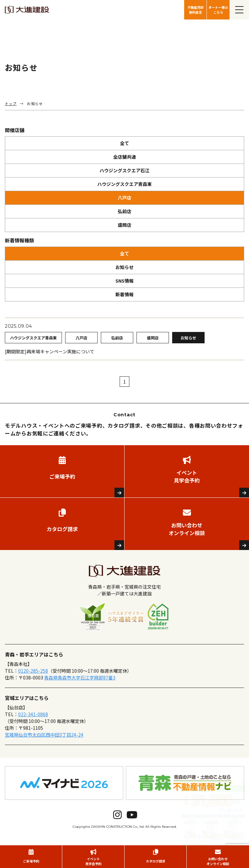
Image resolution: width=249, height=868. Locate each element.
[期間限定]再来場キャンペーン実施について (50, 351)
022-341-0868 (33, 714)
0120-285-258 (33, 671)
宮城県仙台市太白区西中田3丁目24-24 (44, 735)
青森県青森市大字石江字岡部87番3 (80, 678)
